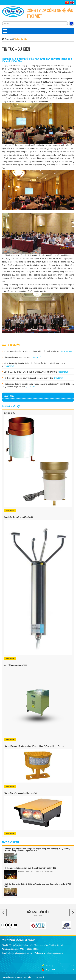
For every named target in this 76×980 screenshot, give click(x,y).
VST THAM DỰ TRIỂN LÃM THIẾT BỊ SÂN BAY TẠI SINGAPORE (36, 372)
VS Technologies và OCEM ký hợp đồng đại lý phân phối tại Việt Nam (38, 351)
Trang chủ (9, 39)
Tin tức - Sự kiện (21, 39)
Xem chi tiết (10, 510)
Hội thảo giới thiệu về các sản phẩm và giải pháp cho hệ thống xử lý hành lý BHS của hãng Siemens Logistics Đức (38, 385)
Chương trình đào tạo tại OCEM (22, 357)
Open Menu (5, 31)
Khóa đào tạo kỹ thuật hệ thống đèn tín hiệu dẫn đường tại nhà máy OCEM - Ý (34, 365)
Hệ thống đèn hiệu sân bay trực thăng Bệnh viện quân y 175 (34, 378)
